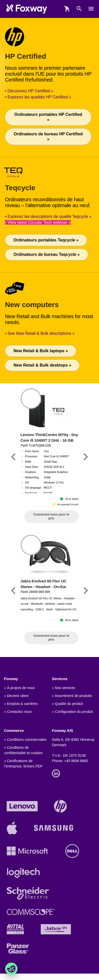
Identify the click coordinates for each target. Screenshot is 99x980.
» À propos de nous (19, 688)
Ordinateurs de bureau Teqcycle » (47, 254)
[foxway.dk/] (27, 9)
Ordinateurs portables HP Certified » (48, 117)
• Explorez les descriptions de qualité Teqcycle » (48, 216)
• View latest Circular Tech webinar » (38, 222)
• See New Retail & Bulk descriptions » (40, 333)
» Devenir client (16, 696)
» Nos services (63, 688)
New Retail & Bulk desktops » (42, 365)
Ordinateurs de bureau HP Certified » (48, 137)
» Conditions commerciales (25, 740)
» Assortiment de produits (72, 696)
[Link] (13, 457)
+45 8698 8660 (76, 761)
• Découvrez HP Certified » (29, 91)
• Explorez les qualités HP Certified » (38, 97)
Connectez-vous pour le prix (51, 516)
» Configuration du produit (72, 712)
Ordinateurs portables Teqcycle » (46, 240)
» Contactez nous (18, 712)
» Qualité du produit (67, 704)
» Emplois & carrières (21, 704)
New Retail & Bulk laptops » (41, 351)
